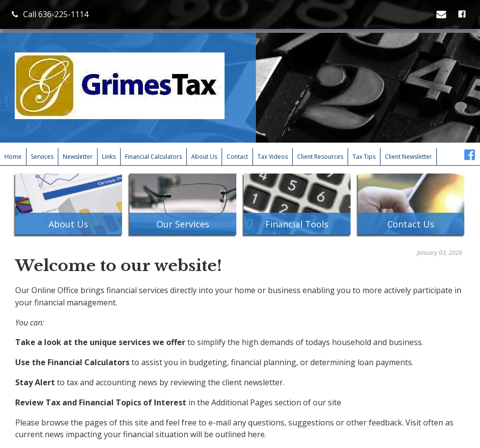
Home (13, 157)
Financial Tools (297, 224)
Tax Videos (273, 157)
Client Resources (320, 157)
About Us (204, 157)
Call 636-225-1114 (50, 14)
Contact (237, 157)
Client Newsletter (408, 157)
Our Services (183, 224)
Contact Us (411, 224)
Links (109, 157)
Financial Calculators (153, 157)
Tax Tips (364, 157)
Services (42, 157)
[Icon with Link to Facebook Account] (463, 14)
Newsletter (78, 157)
